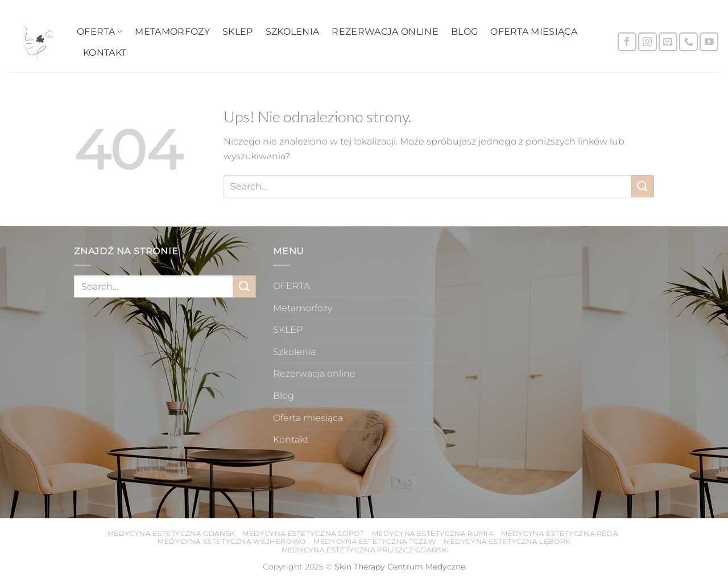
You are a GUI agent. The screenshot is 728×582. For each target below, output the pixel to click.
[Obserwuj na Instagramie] (648, 42)
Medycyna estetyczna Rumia (433, 533)
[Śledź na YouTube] (709, 42)
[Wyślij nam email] (668, 42)
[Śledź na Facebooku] (627, 42)
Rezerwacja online (385, 32)
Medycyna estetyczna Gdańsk (171, 533)
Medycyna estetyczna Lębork (507, 541)
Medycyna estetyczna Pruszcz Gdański (365, 550)
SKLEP (238, 32)
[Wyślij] (643, 186)
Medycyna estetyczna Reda (560, 533)
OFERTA (100, 32)
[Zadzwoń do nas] (688, 42)
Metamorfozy (172, 32)
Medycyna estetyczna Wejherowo (232, 541)
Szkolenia (293, 32)
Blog (464, 32)
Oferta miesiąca (534, 32)
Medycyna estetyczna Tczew (375, 541)
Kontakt (105, 53)
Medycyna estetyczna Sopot (303, 533)
